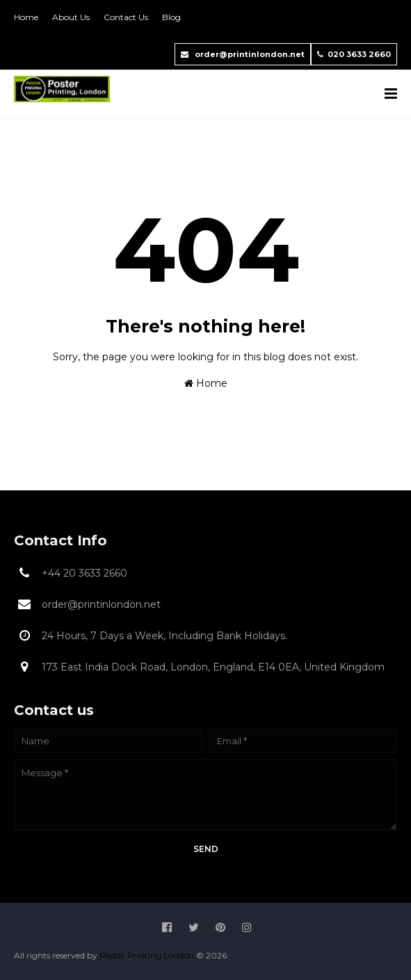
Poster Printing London (148, 955)
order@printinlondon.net (243, 54)
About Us (71, 17)
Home (26, 17)
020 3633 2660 (354, 54)
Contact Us (126, 17)
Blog (171, 17)
